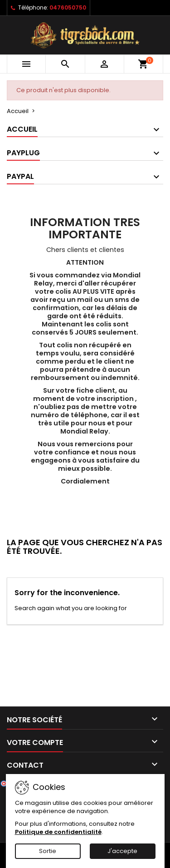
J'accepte (122, 851)
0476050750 (68, 7)
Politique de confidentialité (58, 832)
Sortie (48, 851)
